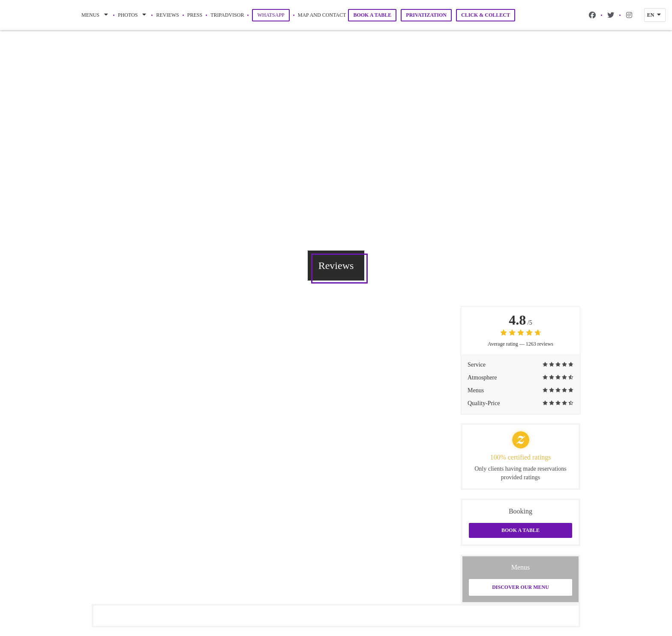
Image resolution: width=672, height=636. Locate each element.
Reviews (167, 15)
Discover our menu (520, 587)
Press (195, 15)
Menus (96, 15)
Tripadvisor (227, 14)
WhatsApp (273, 15)
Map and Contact (322, 15)
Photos (133, 15)
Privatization (426, 15)
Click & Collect (486, 15)
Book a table (372, 15)
